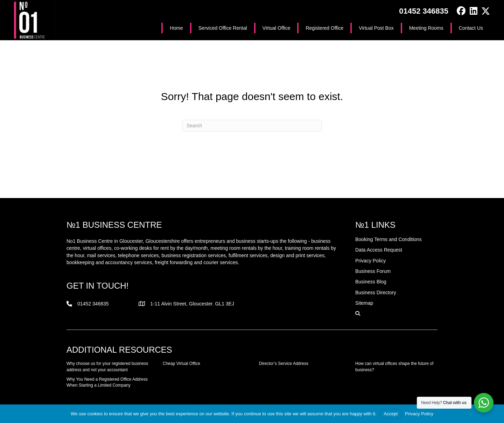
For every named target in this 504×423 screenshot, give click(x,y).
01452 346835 (424, 11)
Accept (391, 414)
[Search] (252, 126)
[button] (461, 11)
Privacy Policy (419, 414)
